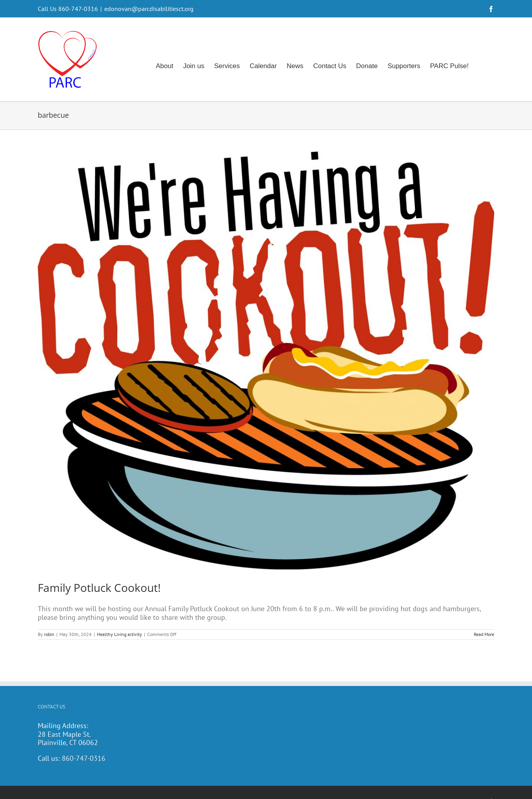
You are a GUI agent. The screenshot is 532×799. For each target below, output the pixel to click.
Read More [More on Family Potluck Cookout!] (484, 634)
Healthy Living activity (119, 634)
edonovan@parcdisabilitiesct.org (149, 9)
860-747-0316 (84, 758)
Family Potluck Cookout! (99, 588)
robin (49, 634)
